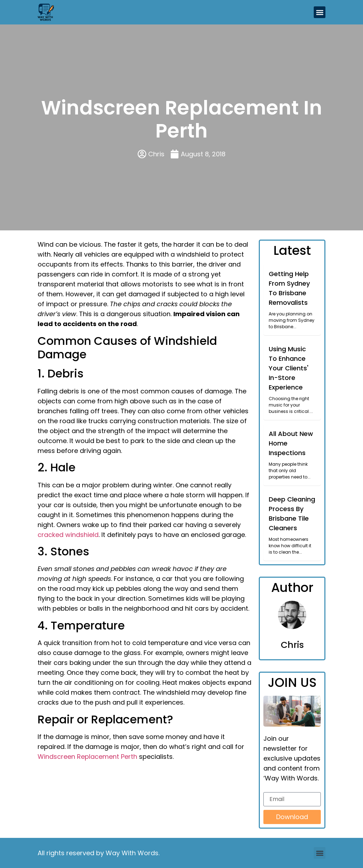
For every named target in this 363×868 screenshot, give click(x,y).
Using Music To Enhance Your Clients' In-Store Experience (289, 368)
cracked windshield (68, 535)
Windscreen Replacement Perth (87, 757)
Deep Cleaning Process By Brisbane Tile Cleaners (292, 514)
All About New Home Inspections (291, 443)
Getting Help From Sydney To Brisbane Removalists (289, 288)
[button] (320, 12)
